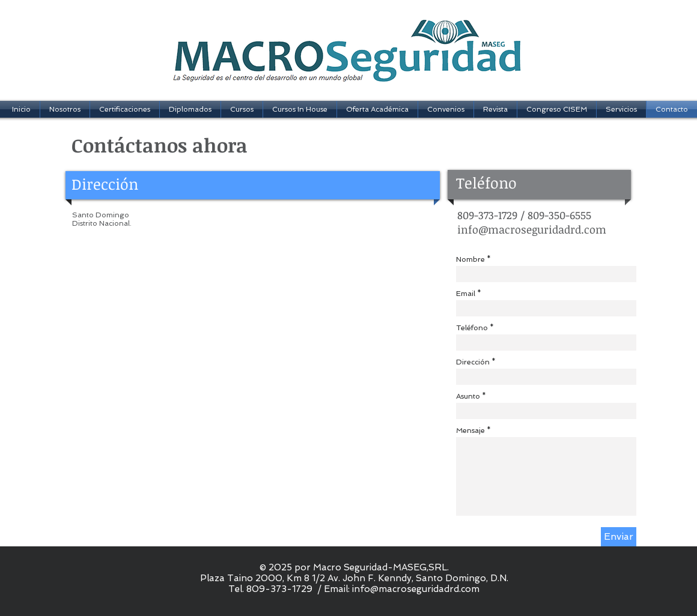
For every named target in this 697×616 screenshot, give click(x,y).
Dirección (473, 362)
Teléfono (472, 328)
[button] (125, 109)
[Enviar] (619, 537)
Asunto (468, 396)
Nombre (470, 259)
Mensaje (470, 430)
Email (466, 294)
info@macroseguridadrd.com (532, 229)
